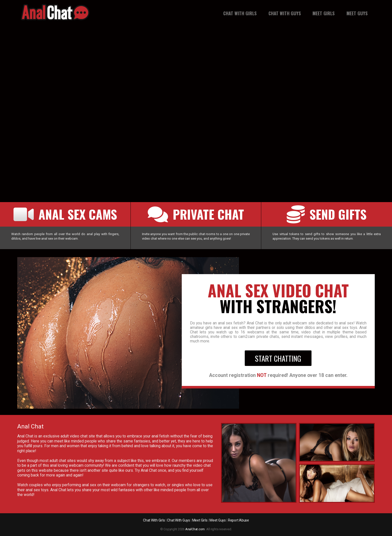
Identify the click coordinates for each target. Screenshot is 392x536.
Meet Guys (218, 520)
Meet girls (323, 13)
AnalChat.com (195, 529)
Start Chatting (278, 358)
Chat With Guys (285, 13)
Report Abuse (238, 520)
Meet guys (357, 13)
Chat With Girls (240, 13)
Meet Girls (200, 520)
